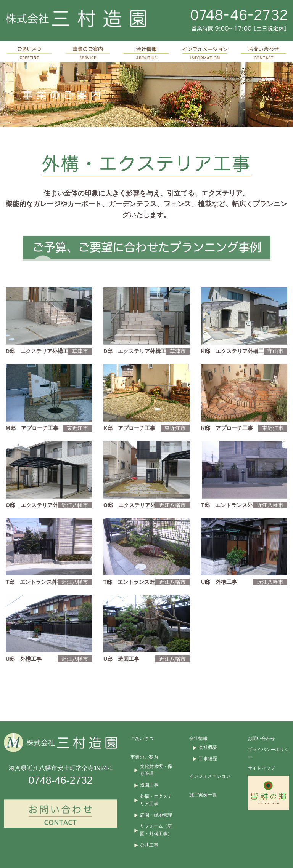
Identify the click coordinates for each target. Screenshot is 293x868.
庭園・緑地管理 (156, 815)
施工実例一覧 (203, 795)
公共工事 (149, 845)
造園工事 (149, 785)
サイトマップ (261, 768)
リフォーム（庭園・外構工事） (156, 830)
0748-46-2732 (61, 780)
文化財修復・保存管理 (156, 770)
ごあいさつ (142, 739)
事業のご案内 (144, 757)
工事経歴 (208, 759)
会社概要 (208, 747)
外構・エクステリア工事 (156, 800)
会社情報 (198, 739)
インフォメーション (210, 776)
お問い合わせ (261, 739)
